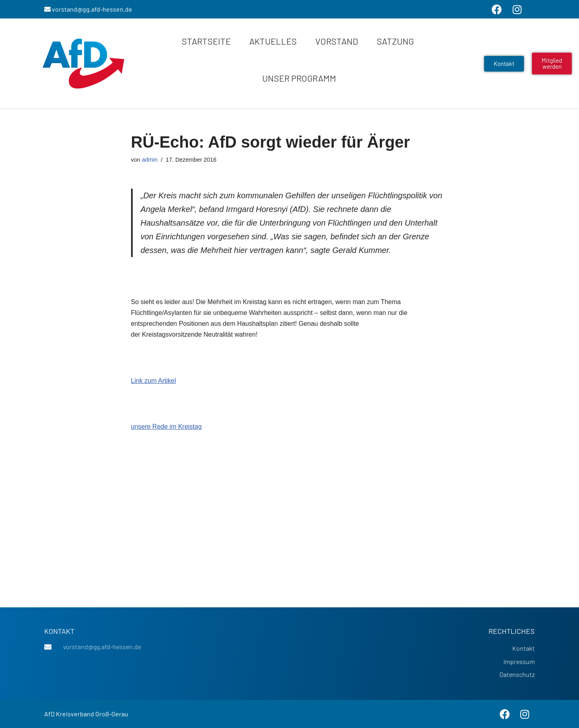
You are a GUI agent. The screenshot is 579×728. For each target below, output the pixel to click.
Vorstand (337, 41)
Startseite (206, 41)
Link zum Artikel (154, 381)
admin (150, 160)
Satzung (395, 41)
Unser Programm (299, 78)
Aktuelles (273, 41)
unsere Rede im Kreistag (166, 427)
